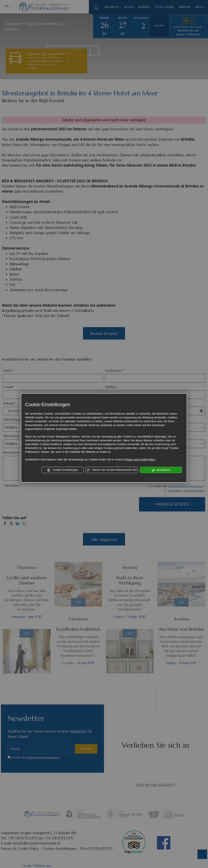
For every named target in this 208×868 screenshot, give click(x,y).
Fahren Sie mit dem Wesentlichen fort (112, 470)
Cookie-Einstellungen (62, 470)
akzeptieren (161, 470)
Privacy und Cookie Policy (140, 460)
